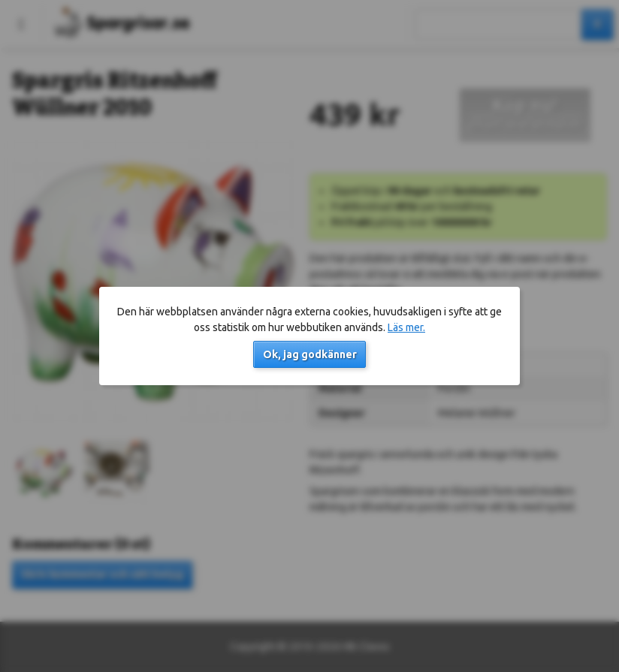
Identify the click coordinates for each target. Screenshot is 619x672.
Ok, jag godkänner (310, 354)
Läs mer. (406, 327)
